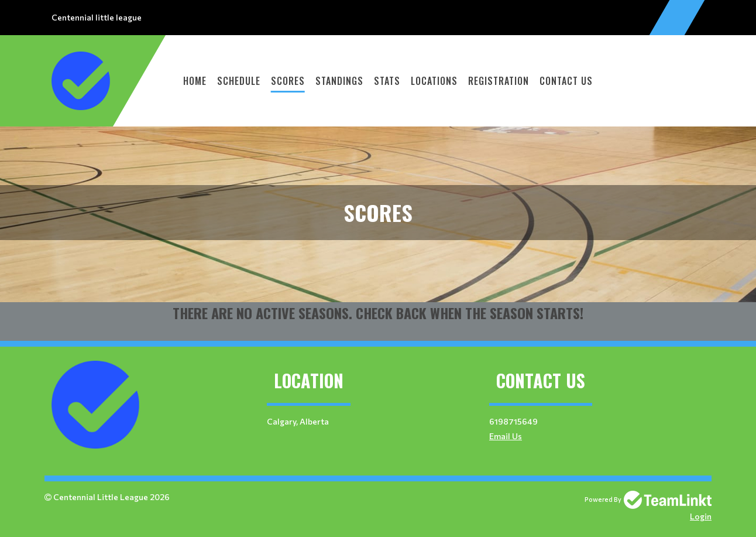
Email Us (506, 436)
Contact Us (566, 81)
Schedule (239, 81)
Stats (387, 81)
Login (701, 516)
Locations (434, 81)
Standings (339, 81)
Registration (499, 81)
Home (195, 81)
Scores (288, 81)
